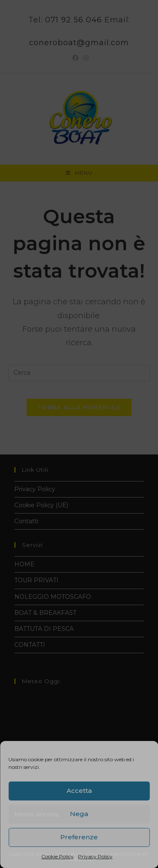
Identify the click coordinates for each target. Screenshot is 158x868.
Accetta (79, 791)
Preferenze (79, 837)
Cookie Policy (58, 856)
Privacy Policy (95, 856)
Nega (79, 814)
